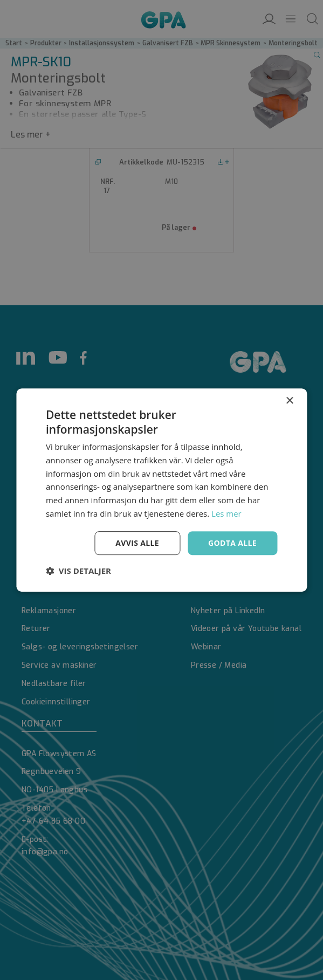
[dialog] (161, 490)
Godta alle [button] (232, 543)
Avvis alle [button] (137, 543)
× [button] (289, 401)
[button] (78, 571)
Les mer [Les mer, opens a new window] (226, 513)
